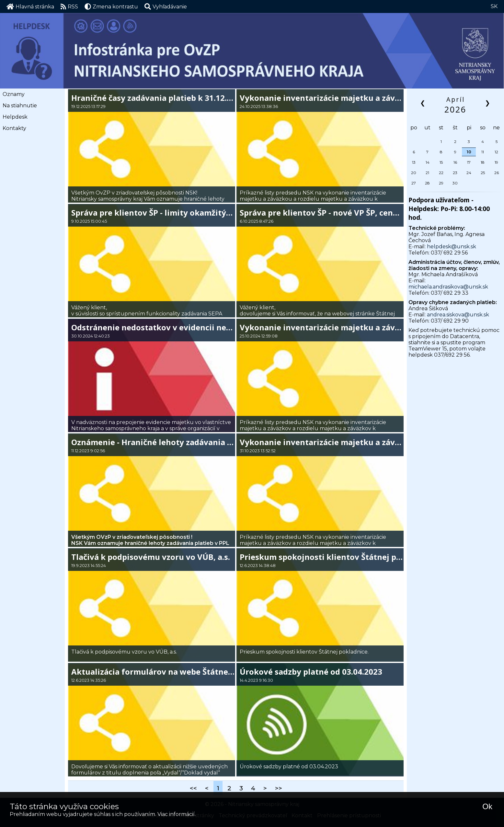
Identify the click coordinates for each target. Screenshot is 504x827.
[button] (166, 6)
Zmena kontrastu (111, 6)
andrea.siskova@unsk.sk (458, 315)
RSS (69, 6)
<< (193, 788)
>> (279, 788)
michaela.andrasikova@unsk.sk (448, 287)
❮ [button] (423, 103)
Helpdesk (15, 117)
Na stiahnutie (20, 106)
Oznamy (14, 94)
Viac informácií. (177, 814)
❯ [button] (488, 103)
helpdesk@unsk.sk (452, 247)
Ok (487, 806)
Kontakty (14, 128)
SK (494, 6)
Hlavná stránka (30, 6)
